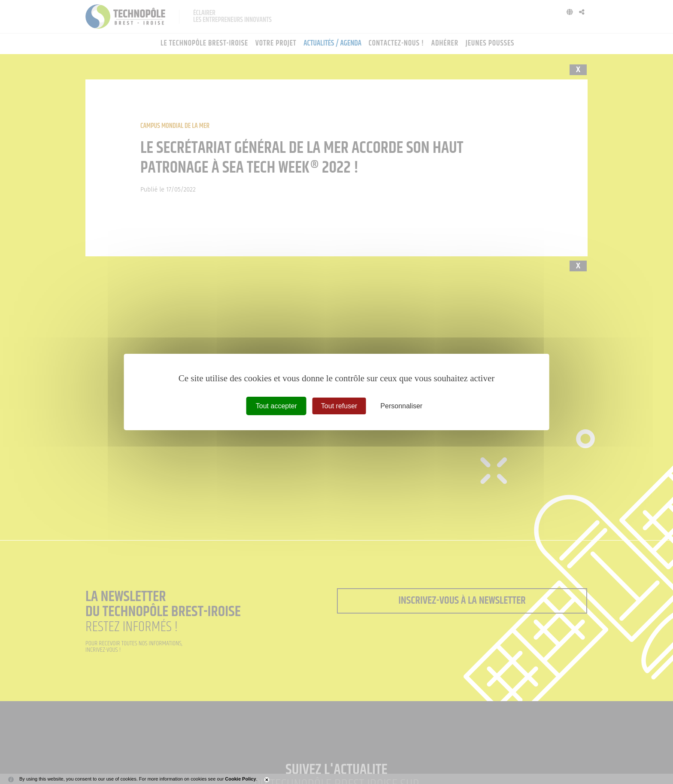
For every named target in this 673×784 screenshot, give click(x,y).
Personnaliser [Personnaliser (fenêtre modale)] (401, 406)
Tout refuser (339, 406)
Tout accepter (276, 406)
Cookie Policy (240, 779)
